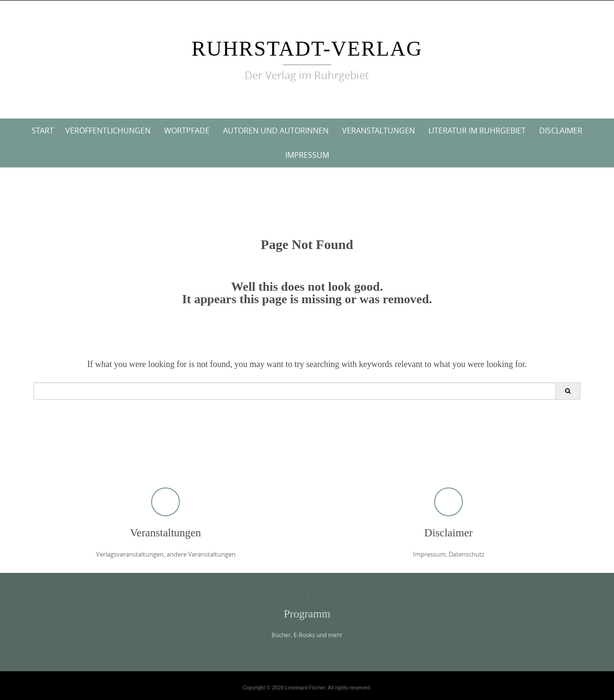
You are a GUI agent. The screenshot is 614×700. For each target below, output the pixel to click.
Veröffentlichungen (108, 131)
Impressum (307, 155)
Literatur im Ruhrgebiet (477, 131)
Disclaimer (561, 131)
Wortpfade (187, 131)
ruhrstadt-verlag (307, 49)
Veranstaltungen (378, 131)
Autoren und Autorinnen (276, 131)
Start (43, 131)
